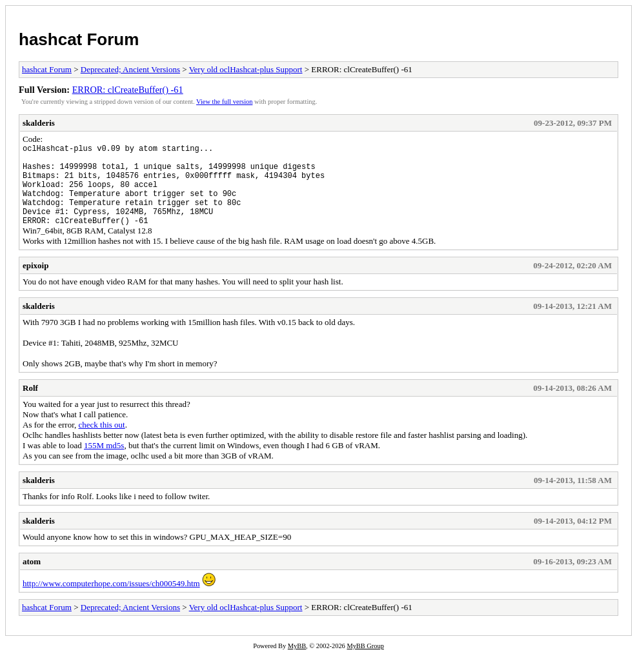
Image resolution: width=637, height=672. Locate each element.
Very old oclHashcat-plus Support (246, 69)
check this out (101, 442)
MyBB (297, 663)
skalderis (39, 123)
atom (32, 579)
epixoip (35, 283)
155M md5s (104, 463)
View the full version (224, 102)
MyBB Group (365, 663)
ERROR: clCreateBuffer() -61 (128, 90)
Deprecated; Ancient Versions (130, 69)
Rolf (30, 405)
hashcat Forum (79, 39)
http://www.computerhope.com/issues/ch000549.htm (111, 601)
